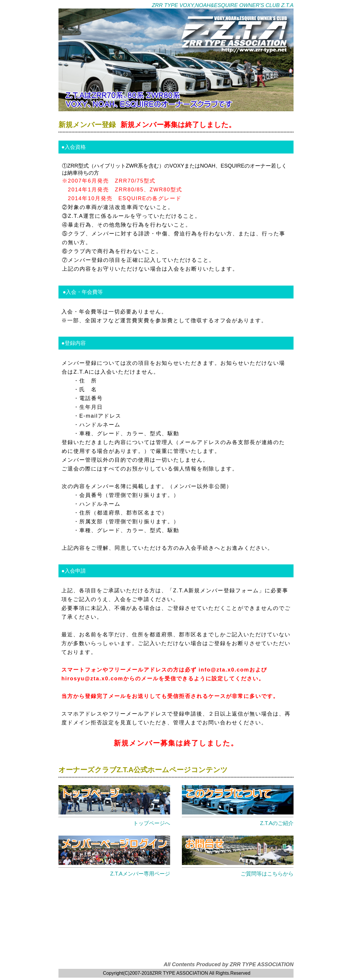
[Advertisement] (176, 920)
